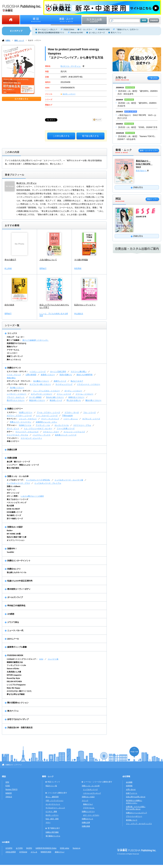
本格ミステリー (13, 441)
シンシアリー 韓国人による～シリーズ (23, 465)
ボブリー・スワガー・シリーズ (19, 415)
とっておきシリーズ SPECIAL (38, 480)
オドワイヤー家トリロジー (40, 384)
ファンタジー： (13, 438)
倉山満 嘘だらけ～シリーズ (18, 462)
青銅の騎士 (11, 378)
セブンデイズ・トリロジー (42, 394)
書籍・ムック (19, 40)
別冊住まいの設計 (15, 527)
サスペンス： (12, 419)
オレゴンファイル (62, 425)
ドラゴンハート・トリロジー (89, 384)
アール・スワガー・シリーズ (48, 412)
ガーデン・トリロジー (73, 391)
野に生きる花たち (74, 400)
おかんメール (13, 639)
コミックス (12, 333)
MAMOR (9, 793)
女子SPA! (19, 848)
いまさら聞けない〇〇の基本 (32, 496)
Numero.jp (77, 848)
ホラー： (10, 432)
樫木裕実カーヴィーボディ (19, 589)
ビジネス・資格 (51, 811)
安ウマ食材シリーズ (15, 519)
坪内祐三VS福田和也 (16, 606)
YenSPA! (10, 552)
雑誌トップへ (152, 199)
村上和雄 (8, 268)
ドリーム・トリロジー (84, 394)
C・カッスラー (86, 29)
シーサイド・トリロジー (17, 394)
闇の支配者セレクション (18, 703)
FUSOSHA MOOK (15, 655)
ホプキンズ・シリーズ (91, 419)
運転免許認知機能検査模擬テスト (51, 33)
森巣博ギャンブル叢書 (17, 647)
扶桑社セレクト (14, 569)
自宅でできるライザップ (18, 719)
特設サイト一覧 (51, 786)
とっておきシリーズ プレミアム (48, 483)
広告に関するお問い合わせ (136, 797)
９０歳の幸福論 (81, 260)
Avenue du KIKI (77, 33)
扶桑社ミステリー (15, 409)
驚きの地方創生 (13, 468)
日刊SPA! (9, 848)
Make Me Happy (14, 688)
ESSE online (65, 848)
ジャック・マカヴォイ (28, 419)
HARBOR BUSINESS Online (46, 848)
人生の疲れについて (48, 260)
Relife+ (10, 531)
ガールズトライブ (15, 597)
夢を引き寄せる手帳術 (16, 694)
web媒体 (6, 842)
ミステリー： (12, 412)
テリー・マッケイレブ (50, 419)
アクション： (12, 425)
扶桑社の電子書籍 (52, 832)
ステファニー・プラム (82, 425)
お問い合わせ (131, 789)
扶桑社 (8, 40)
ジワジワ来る (13, 622)
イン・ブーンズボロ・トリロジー (46, 391)
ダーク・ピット (13, 428)
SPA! (7, 782)
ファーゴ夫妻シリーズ (66, 428)
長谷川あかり (141, 171)
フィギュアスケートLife (16, 665)
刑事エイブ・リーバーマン (21, 422)
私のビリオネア (77, 381)
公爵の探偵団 (31, 375)
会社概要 (129, 782)
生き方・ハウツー (35, 40)
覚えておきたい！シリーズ (17, 499)
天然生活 (9, 797)
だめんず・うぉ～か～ (16, 337)
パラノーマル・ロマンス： (17, 384)
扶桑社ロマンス (14, 368)
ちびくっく (11, 490)
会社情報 (126, 776)
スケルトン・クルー (51, 432)
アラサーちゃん (13, 350)
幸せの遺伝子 (10, 260)
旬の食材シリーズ (14, 515)
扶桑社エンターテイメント (19, 561)
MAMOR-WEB (104, 29)
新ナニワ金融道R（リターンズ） (36, 340)
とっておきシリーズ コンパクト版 (69, 480)
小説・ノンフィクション (54, 800)
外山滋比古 (79, 314)
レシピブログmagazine (16, 685)
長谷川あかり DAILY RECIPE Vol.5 (144, 164)
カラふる (34, 852)
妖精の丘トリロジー (76, 397)
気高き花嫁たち (66, 375)
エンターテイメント (53, 804)
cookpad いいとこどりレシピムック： (22, 659)
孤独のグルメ (12, 347)
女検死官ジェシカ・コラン (46, 422)
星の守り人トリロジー (16, 400)
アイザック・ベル (43, 425)
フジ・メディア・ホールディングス (139, 824)
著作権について (132, 820)
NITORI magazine (14, 675)
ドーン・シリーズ (64, 394)
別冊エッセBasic (14, 486)
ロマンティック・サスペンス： (19, 381)
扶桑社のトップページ (14, 765)
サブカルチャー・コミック (55, 808)
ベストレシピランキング (17, 503)
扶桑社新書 (12, 458)
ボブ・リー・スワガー (91, 815)
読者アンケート (132, 793)
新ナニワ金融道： (14, 340)
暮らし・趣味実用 (52, 797)
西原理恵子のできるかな (17, 343)
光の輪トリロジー (17, 387)
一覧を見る (153, 78)
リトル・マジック (14, 375)
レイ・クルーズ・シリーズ (47, 415)
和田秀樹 (78, 268)
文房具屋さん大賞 (14, 672)
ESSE (8, 786)
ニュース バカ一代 (15, 630)
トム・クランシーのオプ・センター (38, 428)
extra (41, 659)
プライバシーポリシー (134, 816)
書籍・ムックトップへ (149, 150)
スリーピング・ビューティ (31, 438)
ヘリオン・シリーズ (38, 371)
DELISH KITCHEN (14, 681)
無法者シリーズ (56, 400)
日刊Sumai (23, 852)
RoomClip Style (13, 678)
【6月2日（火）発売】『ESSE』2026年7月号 (137, 127)
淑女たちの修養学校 (84, 375)
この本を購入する (61, 136)
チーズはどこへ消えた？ (48, 29)
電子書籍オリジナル (53, 836)
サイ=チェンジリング (64, 384)
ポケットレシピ (13, 493)
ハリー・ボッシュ (71, 419)
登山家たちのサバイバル (17, 572)
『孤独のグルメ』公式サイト (127, 29)
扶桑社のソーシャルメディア (136, 813)
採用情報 (129, 786)
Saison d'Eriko (13, 669)
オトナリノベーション (16, 540)
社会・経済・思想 (52, 819)
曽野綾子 (43, 268)
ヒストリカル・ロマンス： (17, 371)
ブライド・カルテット (16, 397)
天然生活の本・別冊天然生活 (20, 728)
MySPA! (29, 848)
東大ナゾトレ (116, 33)
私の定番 (10, 506)
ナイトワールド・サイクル (17, 435)
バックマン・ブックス (42, 435)
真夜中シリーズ (60, 381)
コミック (85, 800)
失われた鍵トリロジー (55, 397)
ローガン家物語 (35, 397)
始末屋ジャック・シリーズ (66, 435)
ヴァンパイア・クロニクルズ (27, 432)
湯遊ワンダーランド (15, 356)
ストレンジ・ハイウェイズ (74, 432)
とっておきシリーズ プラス (18, 483)
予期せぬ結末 (67, 415)
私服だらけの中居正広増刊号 (20, 581)
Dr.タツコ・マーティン (71, 66)
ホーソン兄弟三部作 (58, 371)
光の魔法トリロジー (41, 381)
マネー (48, 822)
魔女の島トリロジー (93, 400)
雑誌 (4, 776)
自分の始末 (9, 305)
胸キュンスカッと (14, 359)
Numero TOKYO (11, 789)
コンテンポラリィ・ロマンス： (19, 391)
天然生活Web (69, 29)
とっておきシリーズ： (16, 480)
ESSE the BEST (13, 509)
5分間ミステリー (26, 412)
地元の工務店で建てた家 (17, 537)
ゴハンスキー (12, 353)
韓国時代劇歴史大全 (15, 662)
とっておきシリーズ (90, 789)
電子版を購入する (90, 136)
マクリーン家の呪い (79, 371)
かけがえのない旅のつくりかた (19, 691)
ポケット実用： (13, 496)
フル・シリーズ (90, 412)
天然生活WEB (11, 852)
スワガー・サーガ (72, 412)
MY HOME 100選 (14, 534)
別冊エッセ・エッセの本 (18, 476)
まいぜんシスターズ (97, 33)
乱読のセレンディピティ (85, 305)
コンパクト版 (53, 659)
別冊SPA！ (12, 549)
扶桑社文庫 (12, 450)
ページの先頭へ (134, 752)
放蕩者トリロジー (48, 375)
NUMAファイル (25, 425)
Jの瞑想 (11, 614)
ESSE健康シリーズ (14, 512)
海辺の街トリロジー (37, 400)
